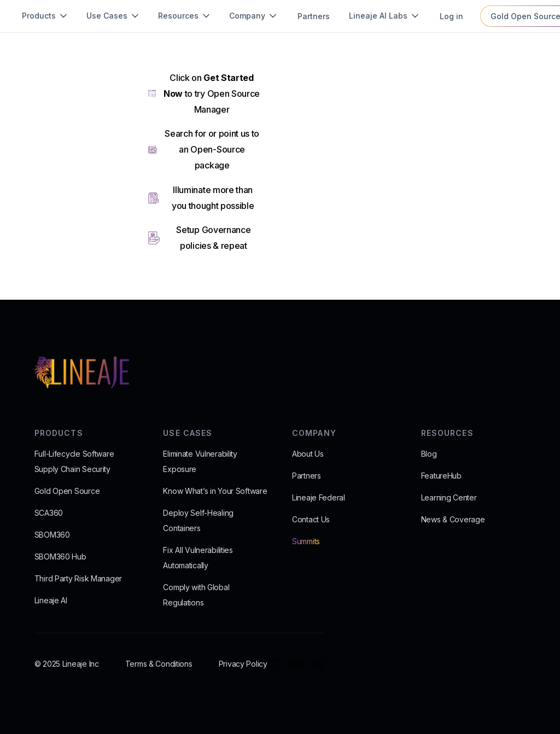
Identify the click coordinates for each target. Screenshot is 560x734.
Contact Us (311, 519)
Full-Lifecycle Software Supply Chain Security (74, 461)
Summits (306, 541)
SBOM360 (52, 535)
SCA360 (49, 513)
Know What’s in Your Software (215, 491)
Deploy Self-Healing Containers (198, 520)
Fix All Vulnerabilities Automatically (198, 558)
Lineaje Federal (319, 497)
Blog (429, 454)
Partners (307, 476)
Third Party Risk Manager (78, 578)
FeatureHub (441, 476)
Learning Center (449, 497)
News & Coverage (453, 519)
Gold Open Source (67, 491)
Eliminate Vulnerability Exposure (200, 461)
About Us (308, 454)
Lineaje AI (51, 600)
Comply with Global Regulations (196, 595)
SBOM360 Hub (60, 557)
